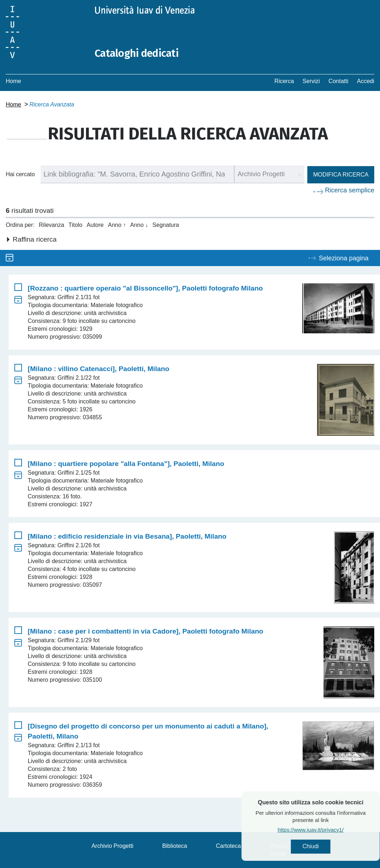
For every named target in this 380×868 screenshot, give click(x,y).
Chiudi (328, 847)
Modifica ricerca (341, 175)
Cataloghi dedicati (138, 53)
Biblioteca (175, 846)
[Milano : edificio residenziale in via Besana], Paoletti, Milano (127, 536)
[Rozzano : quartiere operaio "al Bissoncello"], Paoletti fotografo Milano (145, 288)
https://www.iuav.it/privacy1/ (328, 830)
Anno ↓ (139, 225)
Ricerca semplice (350, 190)
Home (13, 81)
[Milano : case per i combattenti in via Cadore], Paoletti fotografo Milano (146, 631)
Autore (95, 225)
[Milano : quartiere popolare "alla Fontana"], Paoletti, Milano (126, 464)
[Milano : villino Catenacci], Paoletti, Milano (98, 369)
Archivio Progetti (112, 846)
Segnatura (166, 225)
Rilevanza (51, 225)
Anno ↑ (117, 225)
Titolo (75, 225)
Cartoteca (228, 846)
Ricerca (284, 81)
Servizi (311, 81)
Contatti (338, 81)
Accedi (366, 81)
